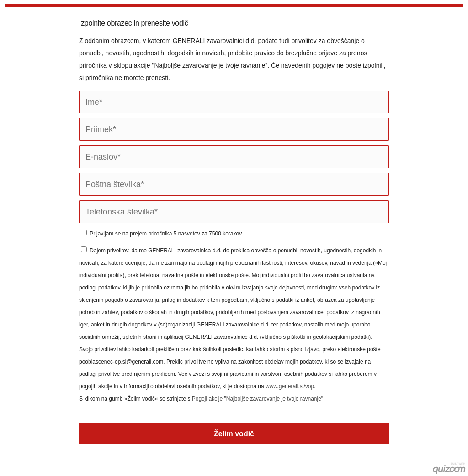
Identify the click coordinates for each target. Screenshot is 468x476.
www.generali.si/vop (290, 386)
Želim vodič (234, 434)
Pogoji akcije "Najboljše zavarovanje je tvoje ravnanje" (258, 399)
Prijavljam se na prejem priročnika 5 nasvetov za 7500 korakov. (162, 234)
